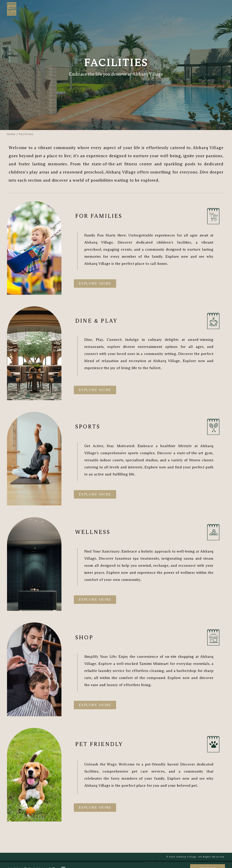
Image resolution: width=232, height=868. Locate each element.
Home (11, 134)
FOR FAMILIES (118, 216)
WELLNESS (115, 532)
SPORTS (113, 427)
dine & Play (117, 321)
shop (112, 637)
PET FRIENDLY (118, 744)
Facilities (119, 865)
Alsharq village (31, 865)
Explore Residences (95, 865)
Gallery (136, 865)
